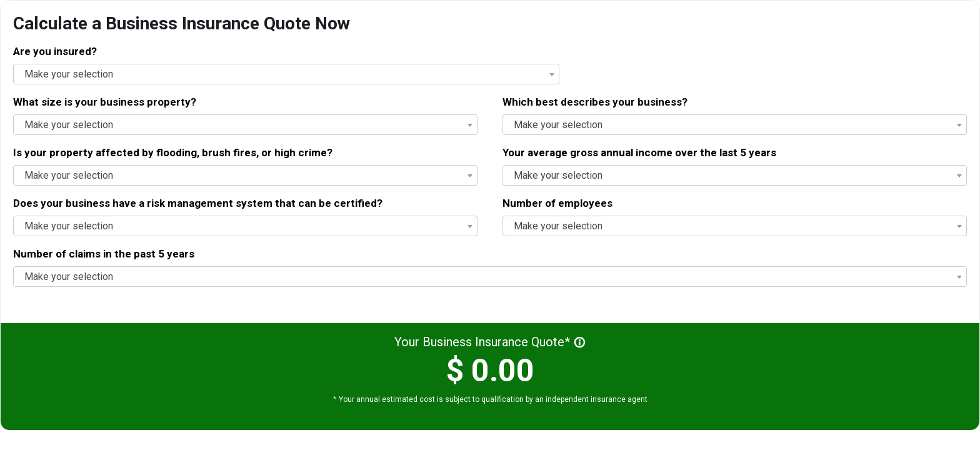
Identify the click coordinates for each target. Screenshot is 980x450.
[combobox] (735, 125)
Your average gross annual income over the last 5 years (639, 152)
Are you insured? (55, 51)
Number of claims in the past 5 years (104, 254)
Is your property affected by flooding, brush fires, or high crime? (173, 152)
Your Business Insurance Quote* (490, 342)
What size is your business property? (105, 102)
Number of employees (557, 203)
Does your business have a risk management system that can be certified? (198, 203)
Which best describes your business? (595, 102)
